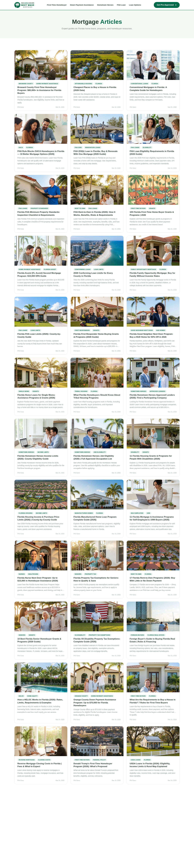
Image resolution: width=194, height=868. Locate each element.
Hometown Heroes (105, 5)
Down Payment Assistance (82, 5)
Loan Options (135, 5)
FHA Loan (121, 5)
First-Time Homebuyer (57, 5)
